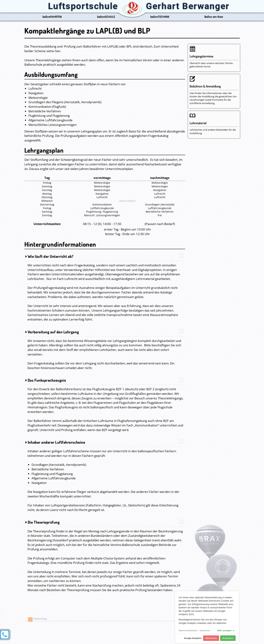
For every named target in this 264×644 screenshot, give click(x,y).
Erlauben (228, 640)
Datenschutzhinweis (188, 632)
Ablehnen (211, 640)
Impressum (205, 632)
